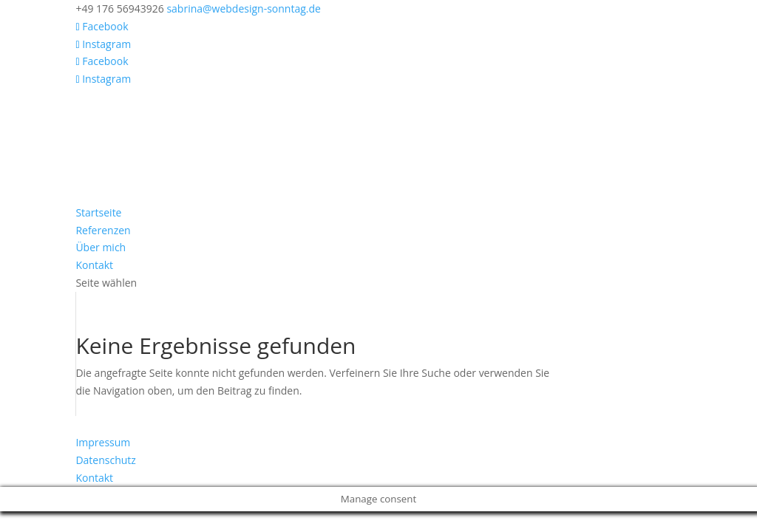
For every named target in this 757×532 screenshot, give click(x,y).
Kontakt (94, 265)
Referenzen (103, 230)
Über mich (101, 247)
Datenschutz (105, 460)
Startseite (98, 212)
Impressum (103, 442)
